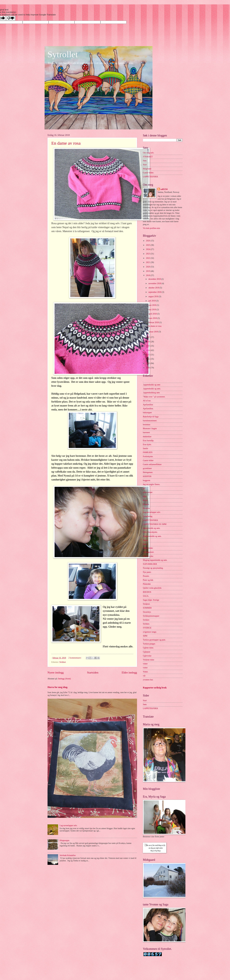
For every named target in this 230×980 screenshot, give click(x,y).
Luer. (145, 544)
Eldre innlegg (129, 673)
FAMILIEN (148, 452)
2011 (148, 363)
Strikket (63, 662)
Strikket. (146, 624)
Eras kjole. (147, 445)
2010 (148, 368)
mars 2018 (153, 318)
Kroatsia (146, 508)
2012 (148, 359)
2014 (148, 350)
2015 (148, 346)
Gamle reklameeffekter (152, 464)
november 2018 (155, 283)
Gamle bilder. (148, 173)
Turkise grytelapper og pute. (154, 640)
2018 (148, 275)
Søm (145, 161)
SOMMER (147, 608)
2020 (148, 267)
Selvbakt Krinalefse (68, 855)
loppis (145, 540)
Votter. (146, 672)
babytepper (147, 413)
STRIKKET (148, 157)
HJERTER (147, 476)
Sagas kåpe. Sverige (151, 600)
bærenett (146, 432)
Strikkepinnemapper (151, 616)
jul (144, 488)
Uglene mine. (148, 648)
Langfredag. (148, 516)
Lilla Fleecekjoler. (150, 532)
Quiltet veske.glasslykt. (152, 588)
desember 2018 (155, 279)
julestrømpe (148, 492)
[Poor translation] (11, 18)
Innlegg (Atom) (64, 679)
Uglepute (147, 652)
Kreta (145, 500)
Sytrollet (63, 54)
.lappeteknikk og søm (152, 385)
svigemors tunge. (150, 632)
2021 (148, 262)
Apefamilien (148, 405)
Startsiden (93, 673)
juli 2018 (152, 301)
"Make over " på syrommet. (154, 397)
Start (145, 165)
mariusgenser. (148, 552)
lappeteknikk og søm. (152, 528)
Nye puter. (147, 572)
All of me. (147, 401)
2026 (148, 241)
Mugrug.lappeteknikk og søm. (155, 560)
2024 (148, 249)
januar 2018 (154, 332)
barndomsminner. (150, 421)
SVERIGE (147, 628)
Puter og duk (148, 580)
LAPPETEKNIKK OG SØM (155, 524)
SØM (145, 636)
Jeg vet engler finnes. (151, 484)
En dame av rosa (66, 143)
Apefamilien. (148, 409)
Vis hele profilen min (151, 228)
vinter (145, 664)
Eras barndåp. (148, 441)
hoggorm (147, 480)
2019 (148, 271)
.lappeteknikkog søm (151, 393)
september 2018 (155, 292)
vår (144, 676)
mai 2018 (152, 310)
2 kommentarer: (75, 658)
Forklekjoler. (148, 457)
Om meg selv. (148, 153)
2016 (148, 342)
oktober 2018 (154, 288)
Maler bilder (148, 548)
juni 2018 (153, 305)
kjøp (145, 496)
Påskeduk (147, 584)
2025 (148, 245)
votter (145, 668)
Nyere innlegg (56, 673)
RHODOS (147, 592)
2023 (148, 254)
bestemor (147, 425)
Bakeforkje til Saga (151, 417)
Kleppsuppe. (65, 840)
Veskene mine (149, 660)
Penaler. (146, 576)
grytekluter (147, 468)
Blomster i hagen (150, 429)
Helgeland (147, 169)
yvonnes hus (148, 680)
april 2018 (153, 314)
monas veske (148, 556)
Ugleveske (147, 656)
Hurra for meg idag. (58, 687)
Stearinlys (147, 612)
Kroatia (146, 504)
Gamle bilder (148, 460)
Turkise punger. (149, 644)
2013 (148, 355)
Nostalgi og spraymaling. (153, 568)
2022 (148, 258)
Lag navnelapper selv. (69, 825)
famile (145, 448)
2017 (148, 337)
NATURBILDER (150, 564)
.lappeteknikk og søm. (152, 389)
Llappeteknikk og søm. (152, 536)
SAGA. (146, 596)
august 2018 (154, 297)
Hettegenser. (148, 472)
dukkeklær (147, 437)
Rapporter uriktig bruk (155, 688)
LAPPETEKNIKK (150, 177)
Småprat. (146, 604)
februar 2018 (154, 322)
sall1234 (164, 189)
